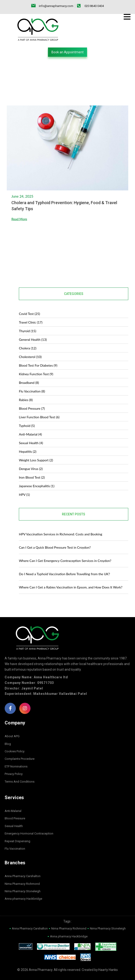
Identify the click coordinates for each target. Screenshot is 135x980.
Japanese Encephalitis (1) (37, 486)
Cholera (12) (28, 348)
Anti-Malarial (13, 811)
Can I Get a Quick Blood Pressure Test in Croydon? (55, 547)
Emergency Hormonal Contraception (29, 833)
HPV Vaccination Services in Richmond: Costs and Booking (61, 534)
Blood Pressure (15, 819)
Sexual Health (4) (31, 443)
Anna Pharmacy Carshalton (23, 876)
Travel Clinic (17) (31, 322)
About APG (12, 736)
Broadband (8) (29, 383)
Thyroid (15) (27, 331)
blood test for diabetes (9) (38, 365)
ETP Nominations (16, 766)
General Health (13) (33, 340)
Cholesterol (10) (30, 357)
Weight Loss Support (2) (36, 460)
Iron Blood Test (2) (32, 477)
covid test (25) (29, 314)
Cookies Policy (15, 751)
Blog (8, 744)
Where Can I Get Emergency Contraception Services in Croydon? (65, 561)
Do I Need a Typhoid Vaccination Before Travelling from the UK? (64, 574)
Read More (19, 219)
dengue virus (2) (31, 469)
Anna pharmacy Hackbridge (23, 899)
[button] (67, 52)
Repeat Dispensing (17, 841)
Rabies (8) (26, 400)
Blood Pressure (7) (32, 408)
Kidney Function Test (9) (36, 374)
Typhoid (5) (27, 426)
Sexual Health (14, 826)
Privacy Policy (14, 774)
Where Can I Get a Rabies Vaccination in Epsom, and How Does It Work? (71, 587)
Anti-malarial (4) (30, 434)
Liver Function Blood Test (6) (39, 417)
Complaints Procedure (20, 759)
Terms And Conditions (20, 782)
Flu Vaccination (15, 849)
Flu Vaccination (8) (32, 391)
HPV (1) (24, 495)
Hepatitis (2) (28, 451)
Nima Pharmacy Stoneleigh (23, 891)
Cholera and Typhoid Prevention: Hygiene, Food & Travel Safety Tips (64, 206)
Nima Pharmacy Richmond (22, 884)
